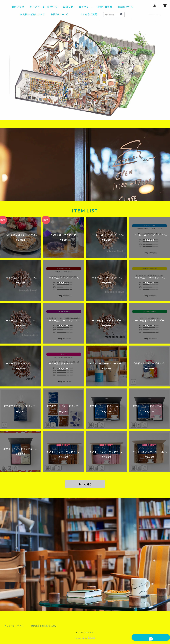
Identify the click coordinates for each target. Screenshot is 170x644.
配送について (126, 7)
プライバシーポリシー (15, 626)
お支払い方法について (32, 14)
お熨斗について (59, 14)
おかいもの (18, 7)
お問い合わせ (105, 7)
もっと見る (85, 484)
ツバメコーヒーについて (44, 7)
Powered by (85, 638)
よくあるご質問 (89, 14)
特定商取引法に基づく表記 (44, 626)
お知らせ (68, 7)
